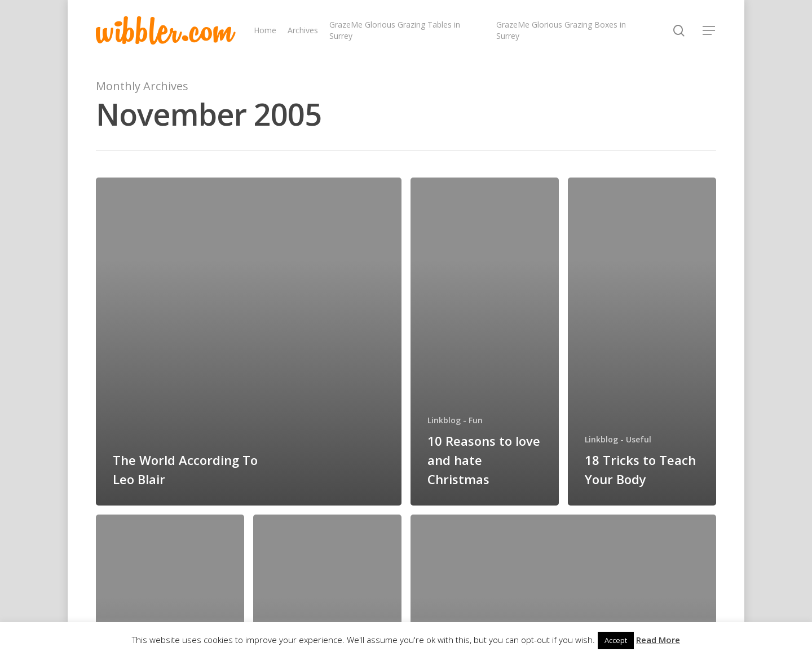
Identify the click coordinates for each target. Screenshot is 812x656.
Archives (303, 30)
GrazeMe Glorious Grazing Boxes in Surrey (561, 30)
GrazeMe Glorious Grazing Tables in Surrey (395, 30)
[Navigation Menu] (709, 30)
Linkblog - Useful (618, 439)
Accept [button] (616, 640)
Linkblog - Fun (455, 420)
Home (265, 30)
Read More (658, 640)
